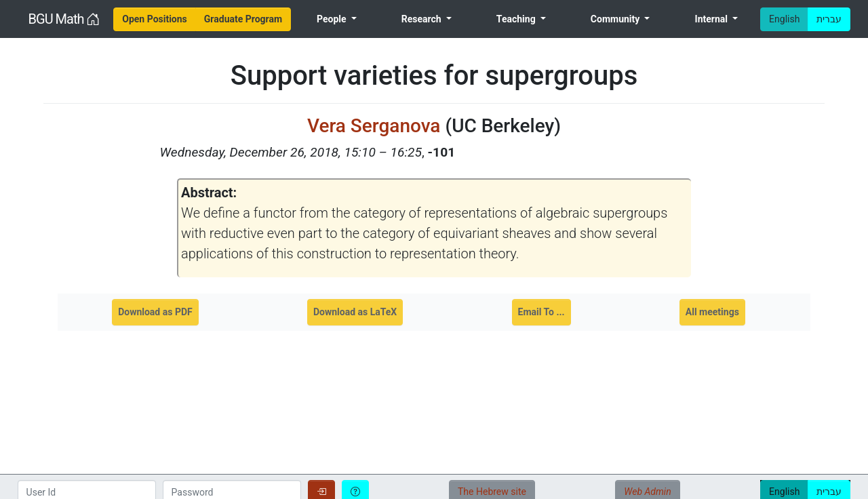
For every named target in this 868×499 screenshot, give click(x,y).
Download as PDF (155, 312)
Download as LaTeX (355, 312)
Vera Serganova (376, 126)
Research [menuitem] (422, 19)
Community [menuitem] (616, 19)
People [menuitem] (333, 19)
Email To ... (541, 312)
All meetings (712, 312)
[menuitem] (155, 19)
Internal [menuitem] (713, 19)
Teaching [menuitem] (517, 19)
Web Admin (647, 492)
